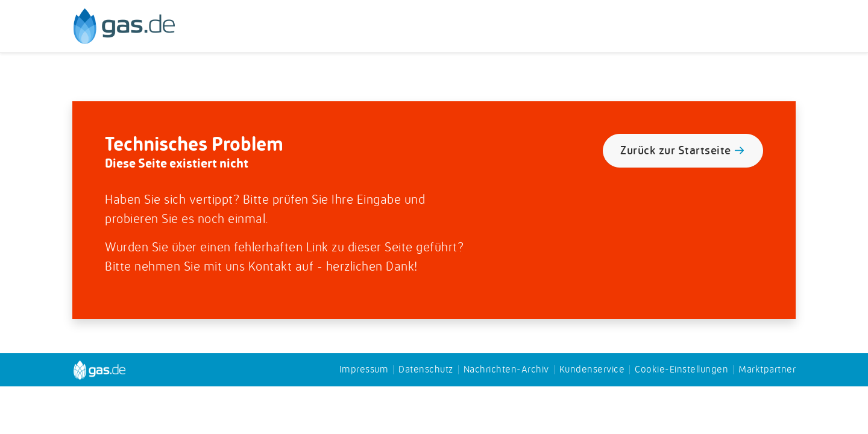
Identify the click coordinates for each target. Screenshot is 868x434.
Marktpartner (767, 370)
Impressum (364, 370)
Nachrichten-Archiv (506, 370)
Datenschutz (426, 370)
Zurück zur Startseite (683, 152)
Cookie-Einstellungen (681, 370)
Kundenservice (592, 370)
